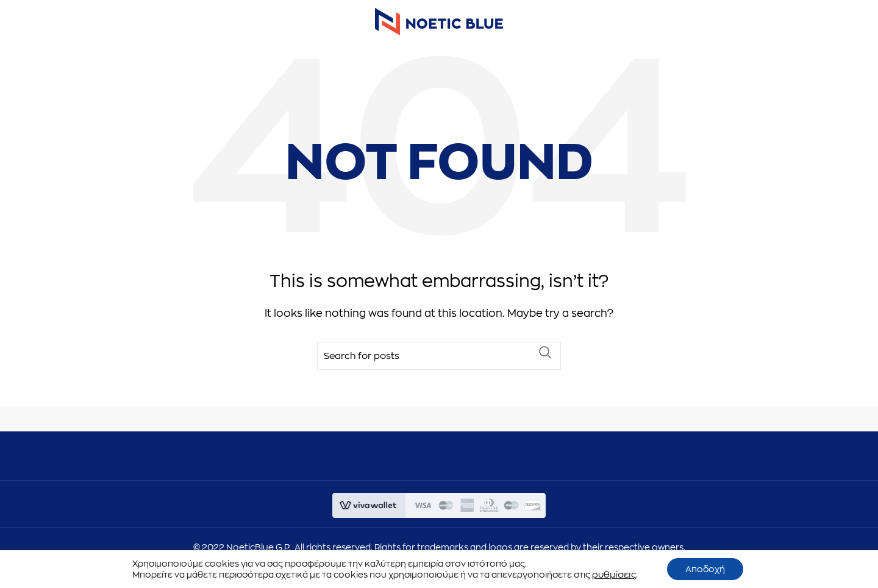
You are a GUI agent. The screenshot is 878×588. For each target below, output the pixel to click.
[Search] (439, 365)
